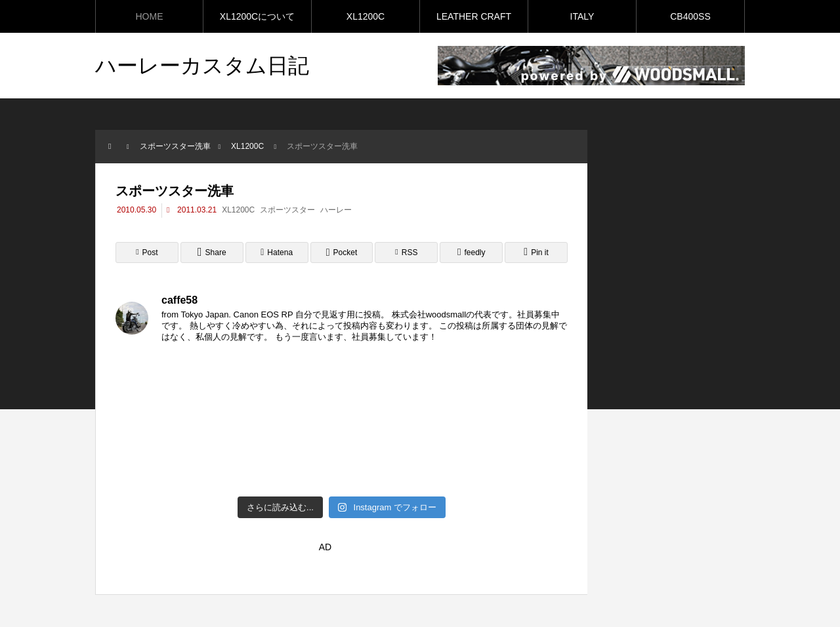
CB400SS (690, 16)
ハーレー (336, 210)
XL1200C (366, 16)
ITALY (582, 16)
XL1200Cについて (257, 16)
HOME (150, 16)
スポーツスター (287, 210)
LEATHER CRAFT (474, 16)
